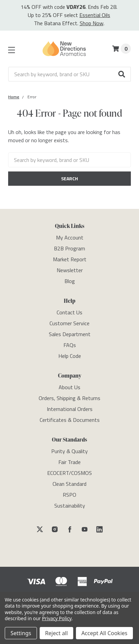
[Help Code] (70, 356)
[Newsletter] (70, 270)
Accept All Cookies (104, 633)
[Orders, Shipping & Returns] (69, 398)
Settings (21, 633)
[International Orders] (70, 409)
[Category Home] (14, 97)
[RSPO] (69, 495)
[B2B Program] (69, 248)
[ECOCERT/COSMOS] (69, 473)
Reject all (56, 633)
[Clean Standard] (69, 484)
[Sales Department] (70, 334)
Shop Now (92, 23)
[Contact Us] (69, 312)
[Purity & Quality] (69, 451)
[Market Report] (70, 259)
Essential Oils (95, 15)
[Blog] (70, 281)
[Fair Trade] (69, 462)
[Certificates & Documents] (70, 420)
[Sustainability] (70, 506)
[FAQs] (70, 345)
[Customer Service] (69, 323)
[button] (122, 74)
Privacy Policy (57, 618)
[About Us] (69, 387)
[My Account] (70, 237)
